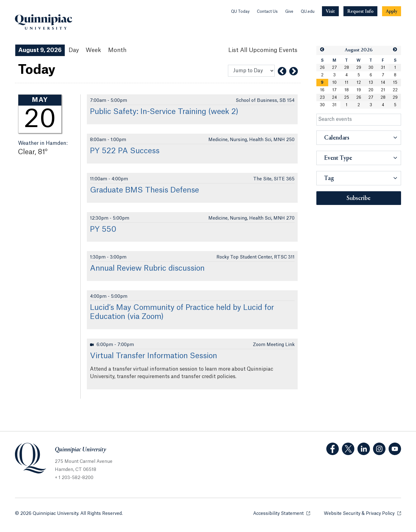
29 (359, 68)
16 (322, 90)
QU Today (240, 12)
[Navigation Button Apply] (392, 11)
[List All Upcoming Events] (263, 50)
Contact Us (267, 12)
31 (383, 68)
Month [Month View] (117, 50)
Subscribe (359, 198)
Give (289, 12)
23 (322, 97)
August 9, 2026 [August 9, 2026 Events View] (40, 50)
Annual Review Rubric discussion (147, 268)
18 (347, 90)
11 (347, 83)
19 (359, 90)
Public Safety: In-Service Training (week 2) (164, 112)
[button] (322, 50)
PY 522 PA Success (125, 151)
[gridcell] (322, 83)
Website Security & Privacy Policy (362, 513)
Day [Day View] (74, 50)
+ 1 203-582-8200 (74, 478)
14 (383, 83)
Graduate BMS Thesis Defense (144, 190)
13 (371, 83)
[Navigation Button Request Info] (360, 11)
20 (371, 90)
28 (347, 68)
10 (334, 83)
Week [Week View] (93, 50)
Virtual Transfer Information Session (154, 356)
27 (334, 68)
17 (334, 90)
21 (383, 90)
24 (334, 97)
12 (359, 83)
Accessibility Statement (282, 513)
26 (322, 68)
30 (371, 68)
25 (347, 97)
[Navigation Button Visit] (330, 11)
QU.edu (308, 12)
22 (395, 90)
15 (395, 83)
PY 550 (103, 230)
